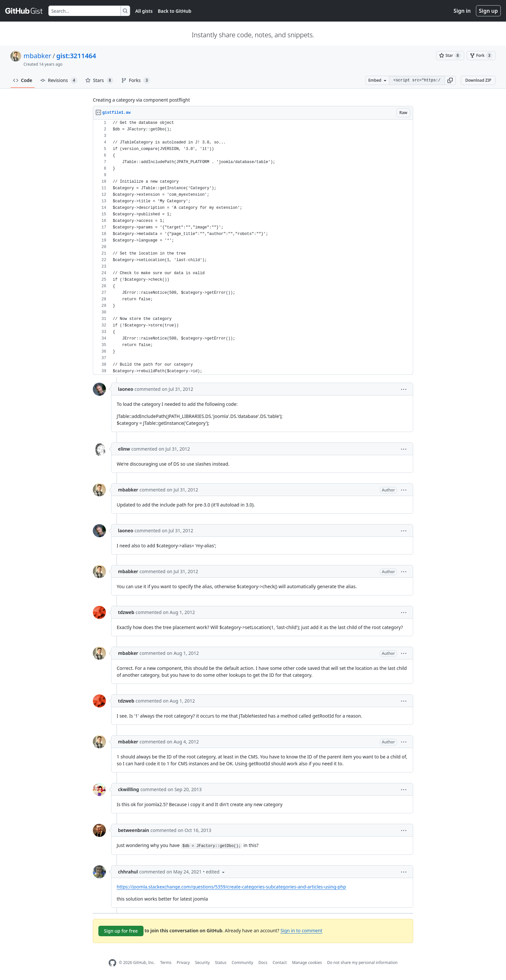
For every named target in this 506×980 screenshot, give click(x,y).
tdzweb (126, 612)
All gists (144, 11)
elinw (124, 449)
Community (243, 963)
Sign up (488, 11)
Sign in (462, 11)
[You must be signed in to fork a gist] (481, 56)
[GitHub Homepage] (112, 963)
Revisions (59, 80)
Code (23, 80)
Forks (136, 80)
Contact (280, 963)
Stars (99, 80)
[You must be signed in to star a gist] (450, 56)
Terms (166, 963)
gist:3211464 (76, 56)
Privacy (183, 963)
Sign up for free (121, 931)
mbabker (37, 56)
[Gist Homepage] (24, 11)
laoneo (126, 389)
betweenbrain (134, 830)
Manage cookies (307, 963)
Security (202, 963)
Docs (263, 963)
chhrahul (128, 872)
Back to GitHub (175, 11)
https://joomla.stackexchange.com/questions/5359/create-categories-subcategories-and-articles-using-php (231, 887)
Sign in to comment (301, 930)
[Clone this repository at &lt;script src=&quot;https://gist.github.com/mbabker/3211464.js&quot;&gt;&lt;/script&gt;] (417, 80)
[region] (253, 247)
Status (221, 963)
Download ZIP (478, 80)
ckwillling (128, 789)
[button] (450, 80)
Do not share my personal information (363, 963)
